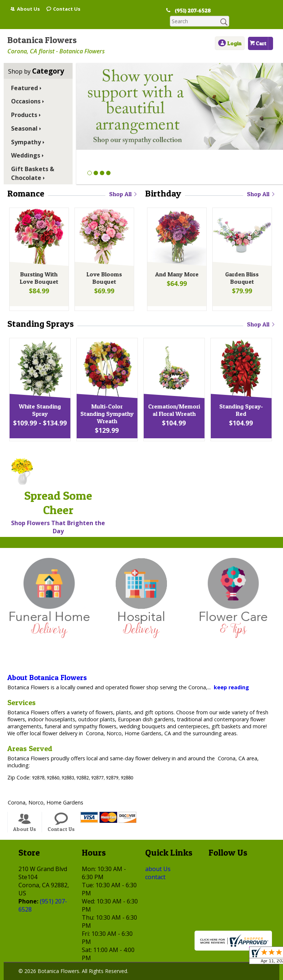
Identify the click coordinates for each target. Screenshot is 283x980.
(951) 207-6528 (189, 11)
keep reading (231, 677)
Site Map (188, 975)
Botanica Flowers (42, 29)
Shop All (123, 183)
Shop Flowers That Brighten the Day (58, 516)
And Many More (176, 265)
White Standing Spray (39, 401)
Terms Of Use (41, 975)
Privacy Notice (86, 975)
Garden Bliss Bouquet (241, 269)
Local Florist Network (141, 975)
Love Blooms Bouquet (104, 269)
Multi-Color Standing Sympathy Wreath (106, 405)
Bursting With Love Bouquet (38, 269)
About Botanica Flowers (47, 667)
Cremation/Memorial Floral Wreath (173, 401)
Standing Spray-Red (240, 397)
